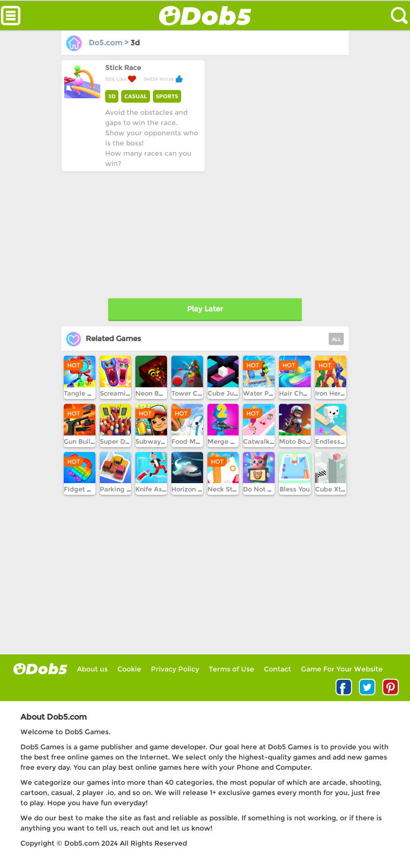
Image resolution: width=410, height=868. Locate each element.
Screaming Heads (128, 393)
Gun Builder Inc (88, 441)
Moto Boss (296, 441)
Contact (278, 669)
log (40, 669)
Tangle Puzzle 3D (91, 393)
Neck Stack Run (233, 489)
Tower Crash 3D (197, 393)
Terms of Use (232, 669)
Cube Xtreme (336, 489)
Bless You (295, 489)
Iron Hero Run (337, 393)
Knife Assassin (159, 489)
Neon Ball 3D (156, 393)
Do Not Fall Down (271, 489)
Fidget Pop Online (93, 489)
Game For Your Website (342, 669)
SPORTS (167, 96)
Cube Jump (226, 393)
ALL (336, 339)
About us (92, 669)
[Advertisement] (134, 233)
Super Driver (120, 441)
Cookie (129, 669)
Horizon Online (195, 489)
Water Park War (269, 393)
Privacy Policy (175, 669)
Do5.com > (98, 43)
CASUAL (135, 96)
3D (112, 96)
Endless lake (335, 441)
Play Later (205, 309)
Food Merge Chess (202, 441)
